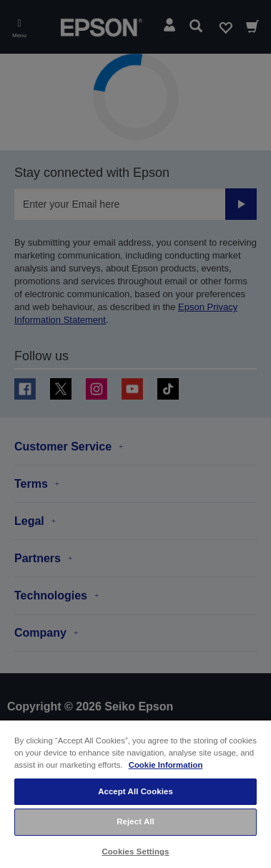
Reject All (135, 821)
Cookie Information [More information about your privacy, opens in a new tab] (166, 765)
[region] (135, 794)
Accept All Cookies (135, 791)
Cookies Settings (135, 852)
